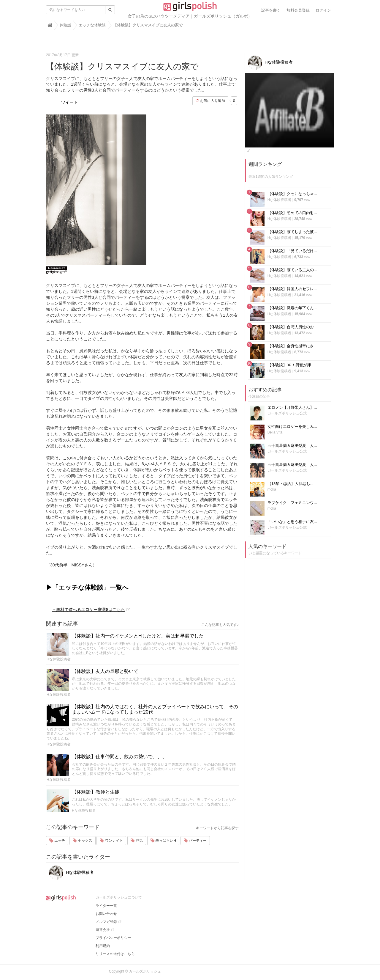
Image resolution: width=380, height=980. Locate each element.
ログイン (323, 10)
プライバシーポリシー (113, 938)
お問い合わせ (106, 914)
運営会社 (103, 930)
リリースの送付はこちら (115, 954)
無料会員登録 (298, 10)
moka (272, 489)
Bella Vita (275, 432)
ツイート (69, 102)
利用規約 (103, 946)
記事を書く (271, 10)
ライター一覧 (106, 906)
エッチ (57, 841)
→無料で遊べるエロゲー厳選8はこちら (88, 610)
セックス (82, 841)
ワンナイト (111, 841)
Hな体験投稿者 (59, 659)
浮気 (137, 841)
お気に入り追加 (210, 101)
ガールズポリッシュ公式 (287, 413)
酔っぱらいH (163, 841)
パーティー (195, 841)
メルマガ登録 (106, 922)
